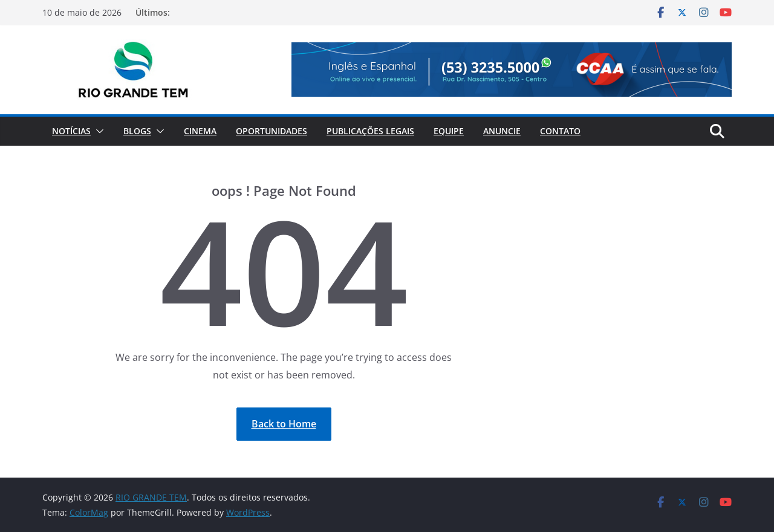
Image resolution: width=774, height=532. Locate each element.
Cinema (200, 131)
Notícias (71, 131)
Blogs (137, 131)
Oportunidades (272, 131)
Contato (560, 131)
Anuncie (502, 131)
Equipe (449, 131)
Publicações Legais (370, 131)
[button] (97, 131)
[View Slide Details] (512, 70)
